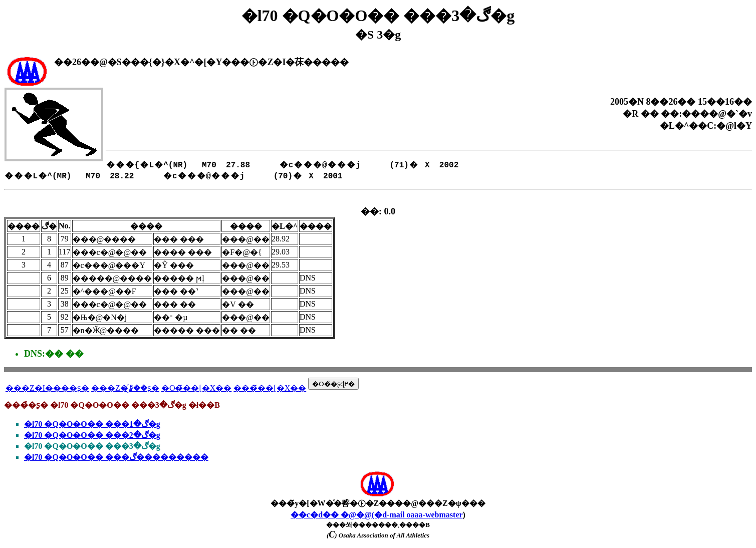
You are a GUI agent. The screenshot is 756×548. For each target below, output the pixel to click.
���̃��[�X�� (270, 388)
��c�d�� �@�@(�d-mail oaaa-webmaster (377, 515)
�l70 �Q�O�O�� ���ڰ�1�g (92, 424)
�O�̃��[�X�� (196, 388)
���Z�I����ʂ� (47, 388)
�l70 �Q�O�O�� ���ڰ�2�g (92, 435)
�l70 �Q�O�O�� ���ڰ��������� (116, 457)
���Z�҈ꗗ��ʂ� (125, 388)
